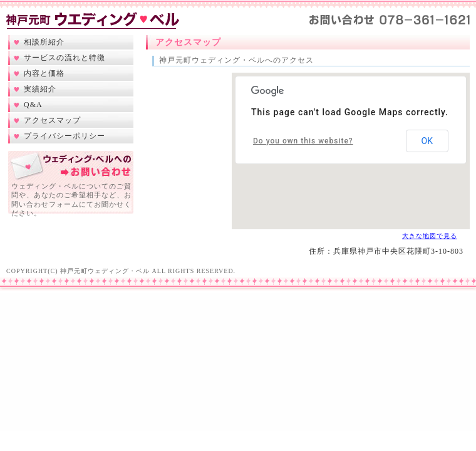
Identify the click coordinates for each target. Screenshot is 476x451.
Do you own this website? (303, 141)
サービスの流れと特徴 (65, 58)
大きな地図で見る (430, 236)
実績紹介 (40, 89)
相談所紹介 (44, 42)
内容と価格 (44, 73)
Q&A (33, 105)
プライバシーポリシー (65, 136)
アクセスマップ (52, 120)
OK (427, 141)
